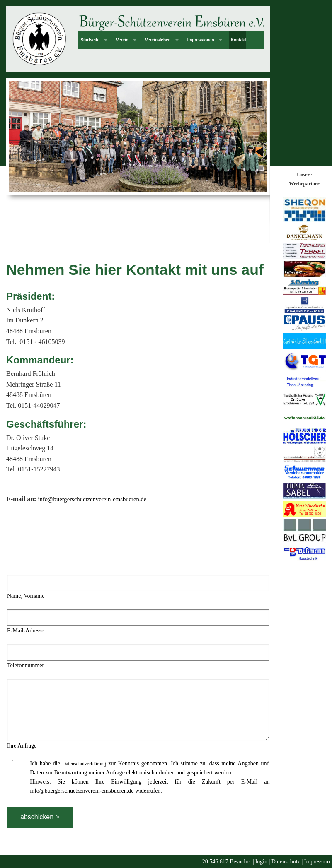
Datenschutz (286, 862)
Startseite (90, 40)
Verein (122, 40)
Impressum (317, 862)
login (261, 862)
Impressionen (201, 40)
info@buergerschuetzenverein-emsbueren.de (92, 499)
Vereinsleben (158, 40)
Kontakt (239, 40)
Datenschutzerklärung (84, 764)
